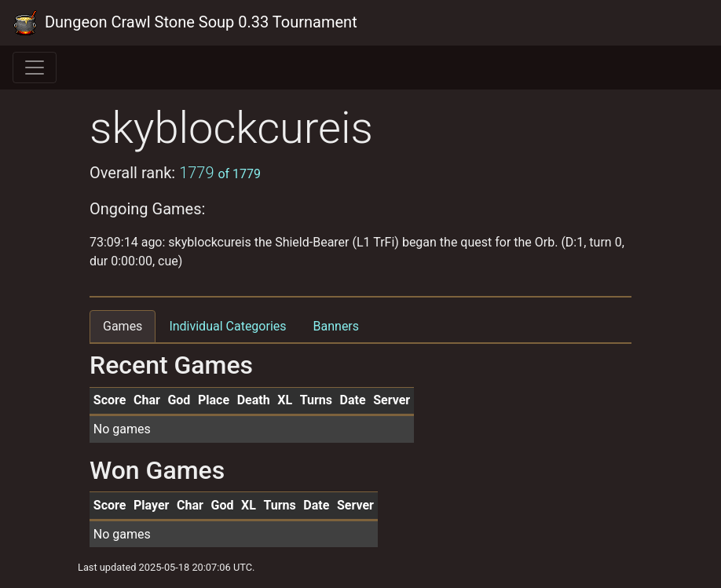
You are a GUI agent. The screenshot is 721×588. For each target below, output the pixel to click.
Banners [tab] (337, 326)
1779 (220, 173)
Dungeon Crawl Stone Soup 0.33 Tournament (185, 23)
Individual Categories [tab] (227, 326)
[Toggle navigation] (35, 68)
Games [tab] (123, 326)
